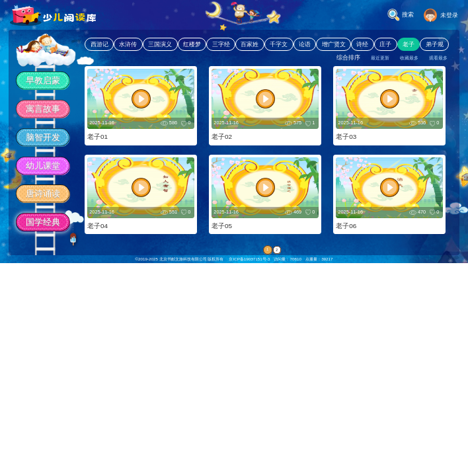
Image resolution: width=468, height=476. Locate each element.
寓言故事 (43, 109)
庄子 (385, 44)
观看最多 (438, 58)
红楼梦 (192, 44)
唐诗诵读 (43, 193)
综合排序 (348, 58)
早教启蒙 (43, 80)
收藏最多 (409, 58)
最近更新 (380, 58)
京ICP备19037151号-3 (249, 259)
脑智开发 (43, 137)
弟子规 (435, 44)
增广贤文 (334, 44)
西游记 (99, 44)
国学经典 (43, 222)
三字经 (221, 44)
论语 (305, 44)
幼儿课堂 (43, 166)
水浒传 (128, 44)
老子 (409, 44)
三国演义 (160, 44)
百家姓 (250, 44)
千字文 (279, 44)
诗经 (362, 44)
